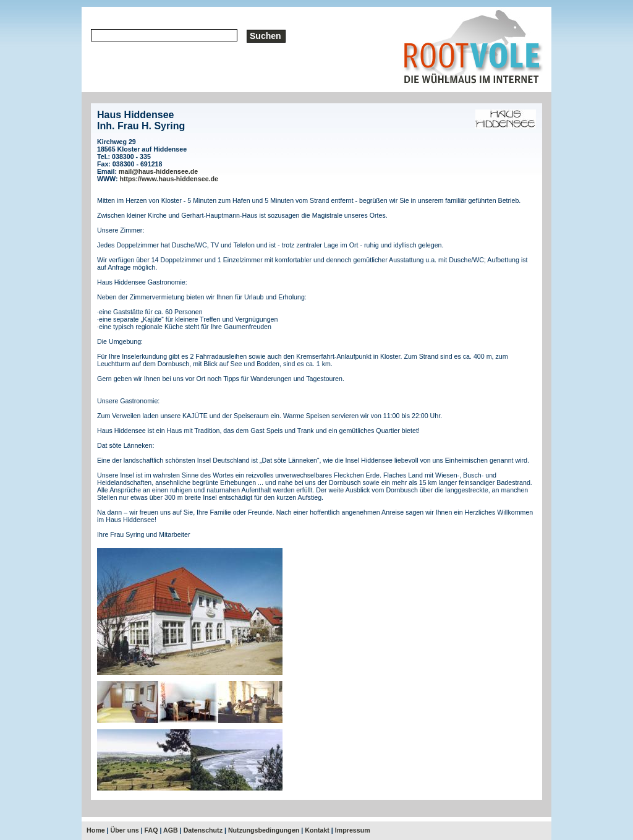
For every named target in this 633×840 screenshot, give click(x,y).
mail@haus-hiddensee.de (158, 171)
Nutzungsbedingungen (264, 830)
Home (96, 830)
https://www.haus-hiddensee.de (169, 179)
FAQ (151, 830)
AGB (171, 830)
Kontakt (317, 830)
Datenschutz (203, 830)
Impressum (353, 830)
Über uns (125, 830)
